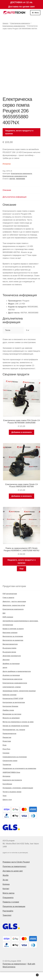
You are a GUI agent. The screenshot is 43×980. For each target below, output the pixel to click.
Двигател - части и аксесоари (14, 601)
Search (21, 976)
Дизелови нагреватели (12, 656)
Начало (5, 23)
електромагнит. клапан (12, 687)
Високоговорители (10, 644)
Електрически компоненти (20, 23)
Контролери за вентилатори (14, 702)
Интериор (6, 776)
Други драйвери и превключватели (17, 671)
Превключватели (9, 734)
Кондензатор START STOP (13, 699)
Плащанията (8, 898)
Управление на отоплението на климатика (19, 768)
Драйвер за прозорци (11, 664)
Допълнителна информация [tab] (15, 197)
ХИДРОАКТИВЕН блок (11, 772)
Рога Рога (6, 749)
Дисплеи (6, 660)
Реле (5, 745)
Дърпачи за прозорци (11, 675)
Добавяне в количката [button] (21, 432)
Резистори (7, 741)
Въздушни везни (9, 652)
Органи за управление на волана (16, 726)
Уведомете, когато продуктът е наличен (19, 132)
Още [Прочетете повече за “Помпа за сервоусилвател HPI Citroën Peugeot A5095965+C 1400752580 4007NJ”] (21, 569)
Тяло (5, 796)
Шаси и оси (7, 800)
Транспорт (7, 915)
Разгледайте (8, 911)
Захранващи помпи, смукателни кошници (19, 691)
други (5, 667)
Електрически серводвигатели (14, 26)
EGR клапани (8, 617)
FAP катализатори (10, 594)
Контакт (6, 889)
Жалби (6, 875)
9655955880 (21, 179)
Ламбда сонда (8, 710)
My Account (7, 976)
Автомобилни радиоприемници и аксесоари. (20, 621)
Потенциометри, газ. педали (14, 730)
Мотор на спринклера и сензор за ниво (18, 722)
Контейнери (7, 784)
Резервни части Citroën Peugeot (16, 862)
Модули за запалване (11, 718)
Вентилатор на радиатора (13, 640)
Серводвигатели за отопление (15, 757)
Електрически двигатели (12, 679)
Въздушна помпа (9, 648)
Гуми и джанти (8, 598)
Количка (6, 884)
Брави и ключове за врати (13, 629)
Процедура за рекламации (14, 906)
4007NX (12, 179)
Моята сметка (9, 893)
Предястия (7, 737)
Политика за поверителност (15, 866)
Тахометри (7, 765)
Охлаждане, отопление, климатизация (18, 788)
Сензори (6, 753)
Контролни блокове (10, 706)
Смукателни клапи (10, 761)
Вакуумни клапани (10, 633)
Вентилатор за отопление (13, 636)
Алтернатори (8, 625)
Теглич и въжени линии (12, 792)
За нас (5, 880)
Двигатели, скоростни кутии (14, 605)
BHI (4, 613)
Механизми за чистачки (12, 714)
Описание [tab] (7, 190)
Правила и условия (11, 902)
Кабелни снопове (10, 695)
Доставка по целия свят (13, 871)
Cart (34, 975)
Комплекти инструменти (12, 780)
